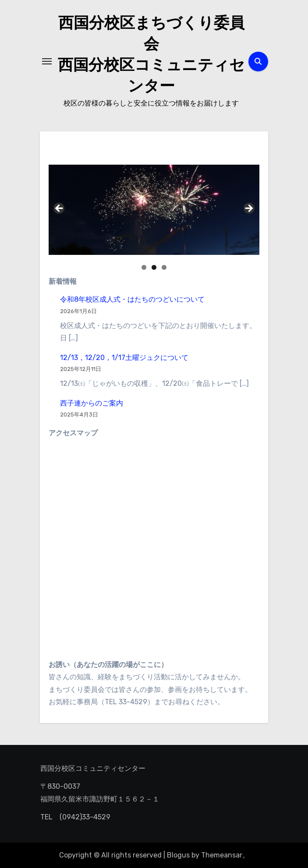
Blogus (178, 855)
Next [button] (248, 209)
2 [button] (154, 267)
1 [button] (144, 267)
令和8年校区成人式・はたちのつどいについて (132, 299)
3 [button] (164, 267)
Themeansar (222, 855)
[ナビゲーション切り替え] (47, 61)
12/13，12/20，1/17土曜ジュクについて (124, 358)
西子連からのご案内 (92, 403)
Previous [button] (60, 209)
